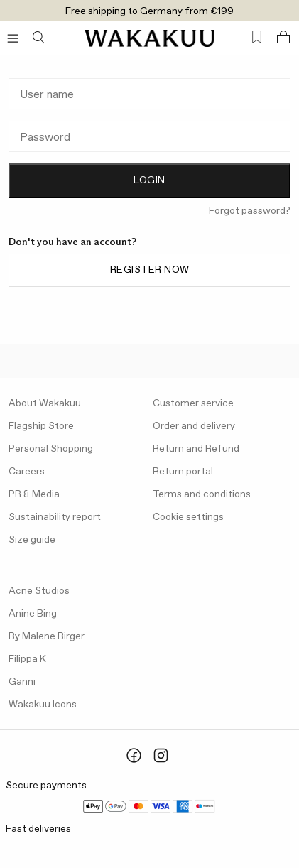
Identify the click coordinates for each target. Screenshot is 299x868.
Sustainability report (55, 517)
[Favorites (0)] (257, 37)
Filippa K (27, 659)
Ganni (22, 682)
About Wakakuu (45, 403)
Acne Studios (39, 591)
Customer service (193, 403)
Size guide (32, 540)
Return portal (183, 472)
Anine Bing (33, 614)
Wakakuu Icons (43, 705)
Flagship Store (41, 426)
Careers (27, 472)
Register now (150, 270)
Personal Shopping (51, 449)
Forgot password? (250, 211)
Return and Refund (196, 449)
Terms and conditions (202, 494)
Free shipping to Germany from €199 (149, 11)
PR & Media (34, 494)
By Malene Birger (47, 636)
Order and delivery (194, 426)
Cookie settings (188, 517)
